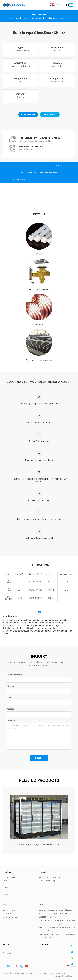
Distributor (44, 945)
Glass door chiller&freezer (59, 18)
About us (7, 872)
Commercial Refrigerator (35, 18)
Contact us (7, 953)
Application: (20, 63)
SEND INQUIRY (28, 115)
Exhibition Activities (10, 917)
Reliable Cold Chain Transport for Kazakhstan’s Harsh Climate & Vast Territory (57, 936)
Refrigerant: (57, 48)
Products (18, 18)
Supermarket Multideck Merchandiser (39, 173)
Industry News (8, 913)
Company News (9, 910)
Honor (5, 898)
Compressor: (57, 79)
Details (58, 166)
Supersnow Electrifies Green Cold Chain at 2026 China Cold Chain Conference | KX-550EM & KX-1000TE (55, 913)
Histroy (5, 881)
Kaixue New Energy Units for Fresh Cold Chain (57, 931)
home (9, 18)
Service (6, 945)
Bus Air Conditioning (47, 881)
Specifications (19, 179)
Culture (6, 884)
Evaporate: (57, 63)
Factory (6, 888)
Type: (21, 48)
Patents (5, 891)
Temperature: (21, 79)
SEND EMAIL (50, 115)
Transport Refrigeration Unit (50, 877)
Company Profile (9, 877)
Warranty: (21, 94)
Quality (6, 895)
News (5, 905)
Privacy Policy (60, 973)
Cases (42, 905)
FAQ (4, 950)
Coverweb (72, 976)
